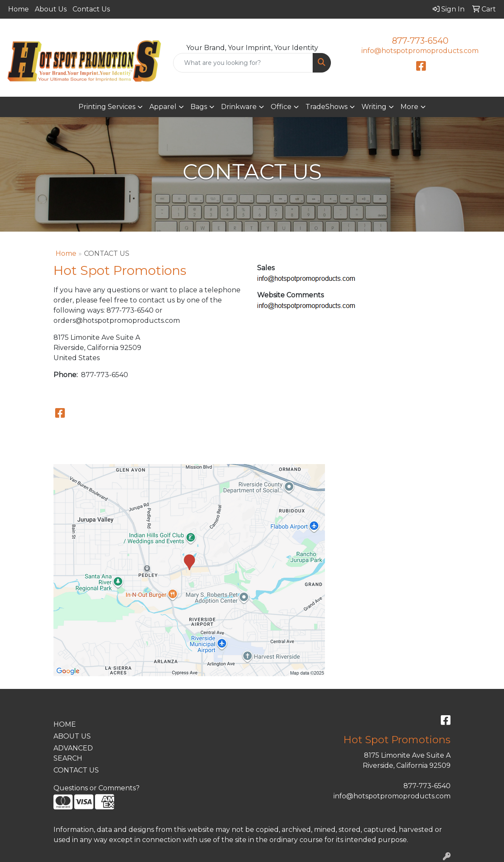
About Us (51, 9)
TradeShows (326, 107)
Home (18, 9)
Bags (199, 107)
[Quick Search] (243, 63)
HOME (65, 724)
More (409, 107)
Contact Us (91, 9)
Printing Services (107, 107)
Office (281, 107)
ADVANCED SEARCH (73, 753)
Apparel (163, 107)
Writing (374, 107)
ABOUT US (72, 736)
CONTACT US (76, 770)
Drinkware (239, 107)
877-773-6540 (420, 41)
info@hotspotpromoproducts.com (420, 51)
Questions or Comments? (97, 788)
